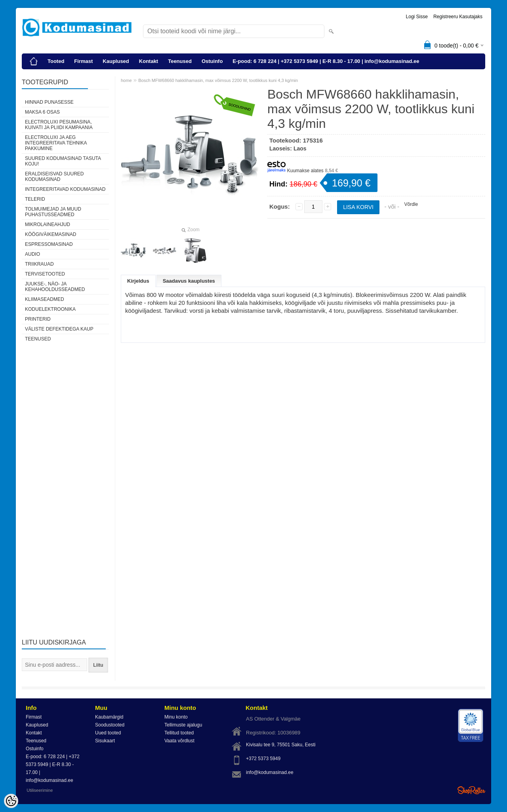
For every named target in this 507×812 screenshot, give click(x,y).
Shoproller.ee (471, 790)
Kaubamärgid (109, 717)
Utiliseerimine (40, 790)
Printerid (38, 319)
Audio (32, 254)
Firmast (83, 61)
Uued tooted (108, 733)
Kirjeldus (138, 281)
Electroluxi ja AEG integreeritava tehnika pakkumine (56, 143)
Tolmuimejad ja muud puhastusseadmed (53, 212)
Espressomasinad (49, 244)
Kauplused (116, 61)
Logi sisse (417, 17)
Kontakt (149, 61)
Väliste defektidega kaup (59, 329)
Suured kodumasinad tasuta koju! (63, 161)
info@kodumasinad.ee (270, 772)
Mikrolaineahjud (48, 224)
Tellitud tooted (179, 733)
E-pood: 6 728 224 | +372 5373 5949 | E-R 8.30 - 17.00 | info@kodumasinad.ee (326, 61)
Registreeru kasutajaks (458, 17)
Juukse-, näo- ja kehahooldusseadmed (55, 287)
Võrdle (411, 204)
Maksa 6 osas (42, 112)
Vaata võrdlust (179, 741)
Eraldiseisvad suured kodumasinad (54, 177)
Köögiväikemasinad (51, 234)
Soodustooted (110, 725)
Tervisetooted (45, 274)
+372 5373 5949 (263, 759)
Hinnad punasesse (49, 102)
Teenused (180, 61)
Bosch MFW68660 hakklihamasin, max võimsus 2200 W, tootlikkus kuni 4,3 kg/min (218, 80)
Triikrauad (39, 264)
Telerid (35, 199)
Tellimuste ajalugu (183, 725)
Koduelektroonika (50, 309)
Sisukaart (105, 741)
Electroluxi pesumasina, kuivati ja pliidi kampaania (59, 125)
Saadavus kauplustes (189, 281)
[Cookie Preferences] (11, 801)
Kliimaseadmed (45, 299)
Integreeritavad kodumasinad (65, 189)
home (126, 80)
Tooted (56, 61)
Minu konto (176, 717)
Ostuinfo (212, 61)
